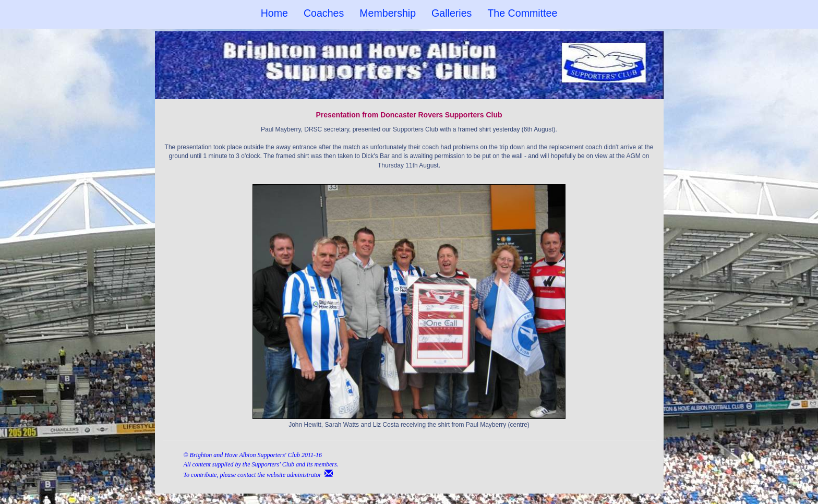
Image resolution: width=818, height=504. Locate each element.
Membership (388, 13)
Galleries (452, 13)
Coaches (324, 13)
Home (274, 13)
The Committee (522, 13)
